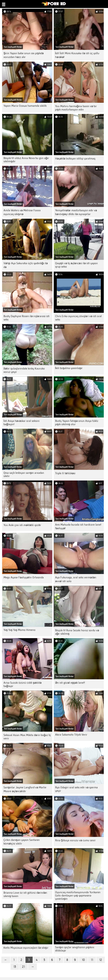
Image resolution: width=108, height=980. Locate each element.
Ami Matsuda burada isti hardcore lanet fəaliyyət (78, 526)
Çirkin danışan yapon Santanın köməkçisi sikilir (22, 842)
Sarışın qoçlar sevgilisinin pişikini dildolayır (75, 949)
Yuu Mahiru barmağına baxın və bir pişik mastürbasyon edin (76, 108)
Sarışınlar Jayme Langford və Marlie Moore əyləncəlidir (25, 789)
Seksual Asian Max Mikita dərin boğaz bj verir (27, 737)
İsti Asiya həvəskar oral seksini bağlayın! (22, 423)
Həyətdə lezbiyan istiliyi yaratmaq (75, 159)
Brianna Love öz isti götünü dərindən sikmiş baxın (25, 894)
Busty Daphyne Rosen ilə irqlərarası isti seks (27, 318)
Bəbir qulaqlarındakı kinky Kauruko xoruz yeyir (24, 370)
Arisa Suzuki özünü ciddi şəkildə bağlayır (22, 684)
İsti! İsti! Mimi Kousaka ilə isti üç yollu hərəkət (77, 55)
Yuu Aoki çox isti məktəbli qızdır (22, 525)
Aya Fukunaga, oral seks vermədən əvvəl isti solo (76, 579)
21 (23, 967)
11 (92, 960)
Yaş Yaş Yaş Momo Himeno (19, 630)
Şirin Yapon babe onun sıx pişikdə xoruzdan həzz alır (24, 55)
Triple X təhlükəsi (65, 473)
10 (83, 960)
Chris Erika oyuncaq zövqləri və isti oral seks (78, 318)
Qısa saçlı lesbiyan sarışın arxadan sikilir (24, 474)
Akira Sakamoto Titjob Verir (71, 735)
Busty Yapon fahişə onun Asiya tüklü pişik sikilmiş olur (77, 423)
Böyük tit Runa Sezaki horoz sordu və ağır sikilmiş (77, 632)
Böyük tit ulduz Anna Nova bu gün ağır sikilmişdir (26, 160)
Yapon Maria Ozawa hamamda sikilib (25, 106)
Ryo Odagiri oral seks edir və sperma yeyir (76, 789)
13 (15, 967)
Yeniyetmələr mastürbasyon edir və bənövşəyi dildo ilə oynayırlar (76, 212)
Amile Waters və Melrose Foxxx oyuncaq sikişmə (22, 212)
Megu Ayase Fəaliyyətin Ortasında (24, 577)
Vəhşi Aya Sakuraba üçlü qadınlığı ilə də (26, 265)
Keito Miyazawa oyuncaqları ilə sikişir (26, 948)
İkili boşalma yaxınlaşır (69, 368)
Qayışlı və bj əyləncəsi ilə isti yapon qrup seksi (76, 265)
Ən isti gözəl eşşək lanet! (70, 683)
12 (101, 960)
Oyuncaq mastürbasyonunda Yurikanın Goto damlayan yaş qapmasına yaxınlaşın (78, 896)
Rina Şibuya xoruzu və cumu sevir (75, 840)
